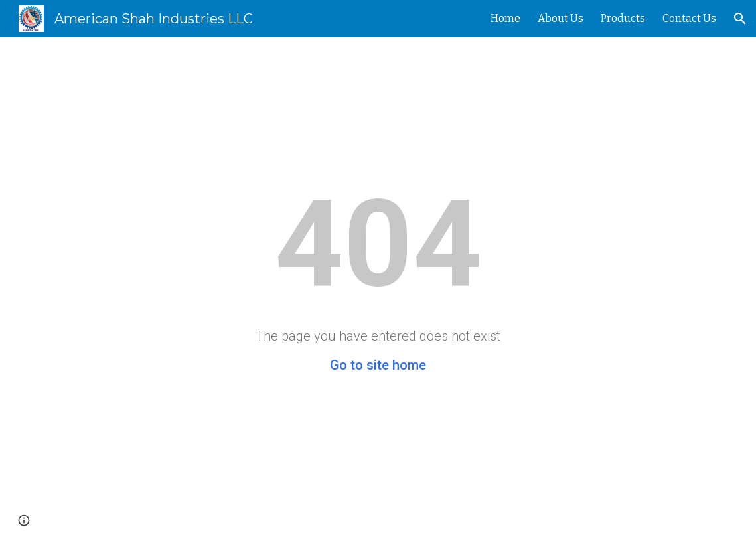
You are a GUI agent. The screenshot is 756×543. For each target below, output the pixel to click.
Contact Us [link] (689, 18)
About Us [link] (561, 18)
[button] (740, 19)
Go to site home (378, 365)
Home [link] (505, 18)
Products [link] (623, 18)
